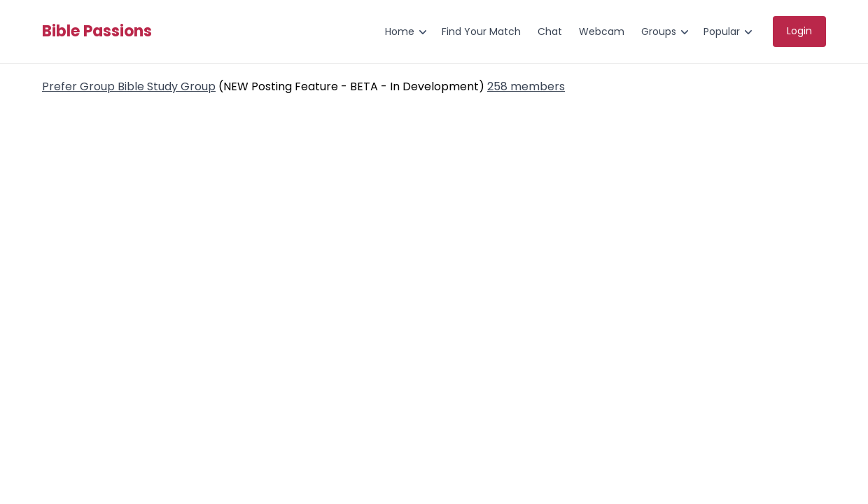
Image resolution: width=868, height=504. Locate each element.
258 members (526, 86)
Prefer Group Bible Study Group (129, 86)
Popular (722, 31)
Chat (550, 31)
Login (799, 31)
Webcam (602, 31)
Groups (659, 31)
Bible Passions (97, 31)
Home (400, 31)
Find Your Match (481, 31)
